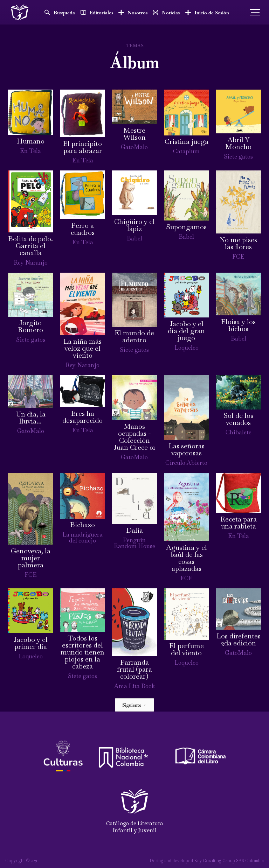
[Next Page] (134, 705)
